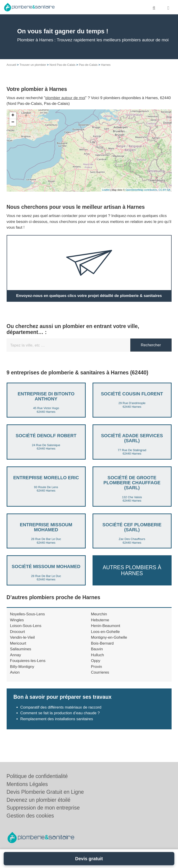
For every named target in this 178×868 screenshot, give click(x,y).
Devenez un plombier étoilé (39, 800)
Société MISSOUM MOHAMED (46, 566)
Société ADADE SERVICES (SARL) (132, 438)
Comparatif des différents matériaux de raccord (61, 707)
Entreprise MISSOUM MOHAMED (46, 527)
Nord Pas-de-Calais (62, 65)
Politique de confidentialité (37, 776)
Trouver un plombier (33, 65)
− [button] (13, 122)
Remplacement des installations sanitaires (57, 719)
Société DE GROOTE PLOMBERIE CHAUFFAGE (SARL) (132, 483)
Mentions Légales (27, 784)
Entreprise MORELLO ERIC (46, 478)
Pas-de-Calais (88, 65)
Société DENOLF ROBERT (46, 436)
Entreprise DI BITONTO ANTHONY (46, 396)
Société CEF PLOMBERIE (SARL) (132, 527)
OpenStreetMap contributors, (142, 190)
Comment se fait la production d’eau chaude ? (60, 713)
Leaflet (106, 190)
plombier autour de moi (65, 98)
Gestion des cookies (30, 816)
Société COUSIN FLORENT (132, 394)
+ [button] (13, 116)
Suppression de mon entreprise (43, 808)
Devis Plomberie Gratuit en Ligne (45, 792)
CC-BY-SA (164, 190)
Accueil (11, 65)
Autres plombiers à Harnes (132, 570)
